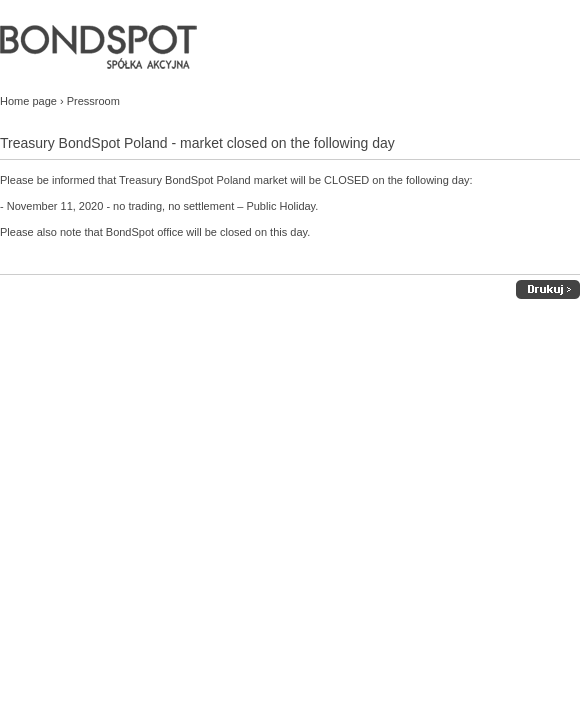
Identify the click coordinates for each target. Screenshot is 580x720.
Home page (28, 101)
